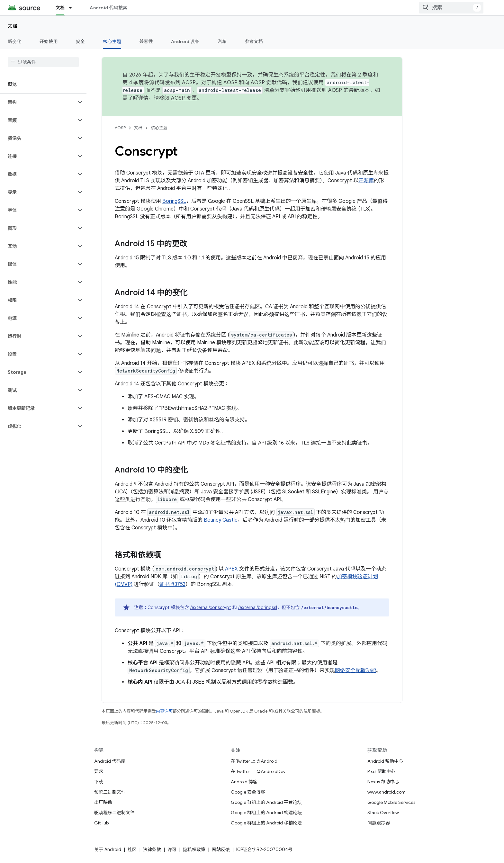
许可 (172, 850)
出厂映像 (103, 802)
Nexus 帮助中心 (383, 782)
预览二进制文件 (110, 792)
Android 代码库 (110, 761)
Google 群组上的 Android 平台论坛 (266, 802)
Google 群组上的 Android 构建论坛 (266, 813)
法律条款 (152, 850)
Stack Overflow (383, 813)
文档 (13, 26)
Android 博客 (244, 782)
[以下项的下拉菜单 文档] (73, 8)
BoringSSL (174, 201)
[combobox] (451, 8)
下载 (99, 782)
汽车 (222, 41)
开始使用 (49, 41)
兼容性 (146, 41)
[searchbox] (43, 62)
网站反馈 (221, 850)
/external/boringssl (258, 607)
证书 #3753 (172, 584)
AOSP (120, 128)
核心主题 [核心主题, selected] (112, 41)
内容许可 (164, 711)
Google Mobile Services (391, 802)
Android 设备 (185, 41)
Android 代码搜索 (108, 8)
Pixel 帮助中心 (381, 771)
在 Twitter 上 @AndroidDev (258, 771)
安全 (81, 41)
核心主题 (159, 128)
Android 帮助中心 (385, 761)
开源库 (366, 181)
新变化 (15, 41)
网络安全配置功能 (355, 670)
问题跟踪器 (379, 823)
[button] (38, 102)
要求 (99, 771)
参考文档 (254, 41)
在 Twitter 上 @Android (254, 761)
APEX (231, 569)
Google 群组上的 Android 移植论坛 (266, 823)
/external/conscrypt (211, 607)
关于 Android (108, 850)
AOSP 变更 (184, 98)
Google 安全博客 (248, 792)
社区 (132, 850)
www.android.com (387, 792)
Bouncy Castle (221, 520)
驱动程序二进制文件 (114, 813)
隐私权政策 (194, 850)
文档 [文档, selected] (60, 8)
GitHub (101, 823)
